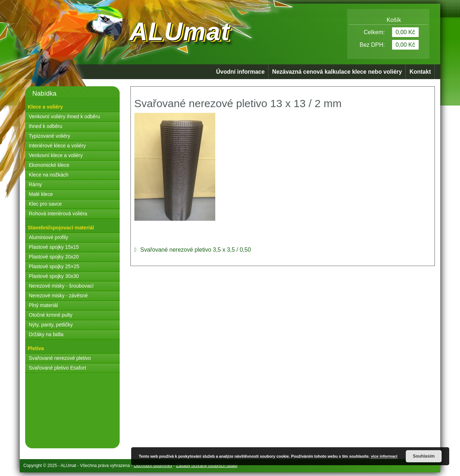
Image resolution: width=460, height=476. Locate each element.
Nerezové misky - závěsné (58, 296)
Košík (388, 20)
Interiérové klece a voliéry (57, 146)
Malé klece (41, 194)
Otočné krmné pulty (50, 315)
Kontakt (420, 72)
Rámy (35, 184)
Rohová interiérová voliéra (58, 214)
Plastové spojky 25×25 (54, 266)
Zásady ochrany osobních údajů (207, 466)
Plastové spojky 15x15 (54, 247)
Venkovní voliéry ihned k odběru (64, 116)
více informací (384, 456)
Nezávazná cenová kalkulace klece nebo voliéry (337, 72)
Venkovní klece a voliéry (56, 155)
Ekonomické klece (49, 165)
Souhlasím (424, 456)
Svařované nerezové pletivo (60, 358)
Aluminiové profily (49, 237)
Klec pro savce (45, 204)
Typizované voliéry (49, 136)
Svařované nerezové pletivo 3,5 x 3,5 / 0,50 (195, 250)
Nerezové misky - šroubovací (61, 286)
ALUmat (180, 32)
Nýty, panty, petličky (51, 325)
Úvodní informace (240, 72)
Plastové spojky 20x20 (54, 257)
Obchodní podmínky (153, 466)
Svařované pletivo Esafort (57, 368)
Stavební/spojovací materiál (61, 228)
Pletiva (36, 348)
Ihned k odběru (45, 126)
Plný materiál (43, 305)
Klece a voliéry (45, 107)
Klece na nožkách (49, 175)
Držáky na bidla (46, 334)
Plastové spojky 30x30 (54, 276)
